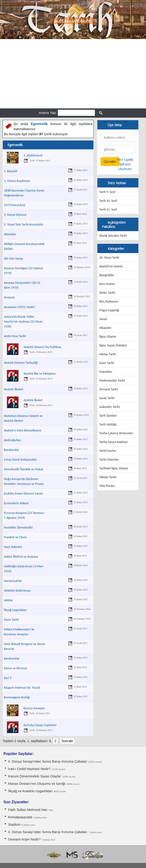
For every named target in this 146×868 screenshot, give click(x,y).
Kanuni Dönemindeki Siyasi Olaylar (34, 776)
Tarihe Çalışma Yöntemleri (116, 433)
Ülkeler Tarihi (108, 477)
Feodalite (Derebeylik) (18, 527)
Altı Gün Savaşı (13, 258)
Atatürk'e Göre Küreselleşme (23, 430)
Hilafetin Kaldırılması (17, 591)
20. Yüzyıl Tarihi (109, 258)
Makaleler (106, 372)
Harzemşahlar (13, 581)
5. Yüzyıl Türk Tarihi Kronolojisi (24, 225)
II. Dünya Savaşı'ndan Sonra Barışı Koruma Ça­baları (48, 761)
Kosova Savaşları (34, 708)
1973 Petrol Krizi (15, 205)
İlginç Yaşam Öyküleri (113, 345)
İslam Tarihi (11, 620)
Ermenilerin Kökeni (16, 503)
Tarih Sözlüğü (108, 424)
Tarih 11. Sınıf (108, 209)
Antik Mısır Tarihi (15, 336)
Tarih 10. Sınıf (108, 201)
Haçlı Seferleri (13, 547)
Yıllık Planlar (107, 486)
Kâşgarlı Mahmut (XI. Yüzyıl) (22, 688)
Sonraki (67, 741)
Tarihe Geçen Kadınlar (113, 442)
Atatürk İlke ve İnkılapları (40, 374)
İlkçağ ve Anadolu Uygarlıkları (30, 791)
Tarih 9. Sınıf (107, 192)
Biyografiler (107, 275)
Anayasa (9, 297)
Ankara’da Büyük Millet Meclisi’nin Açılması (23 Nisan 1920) (23, 322)
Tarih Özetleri (108, 416)
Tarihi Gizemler (109, 460)
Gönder (110, 162)
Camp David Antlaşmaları (20, 460)
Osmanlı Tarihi (109, 389)
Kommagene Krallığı (17, 697)
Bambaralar (12, 450)
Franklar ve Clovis (15, 537)
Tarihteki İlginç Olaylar (114, 468)
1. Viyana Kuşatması (17, 181)
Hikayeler (105, 328)
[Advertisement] (73, 74)
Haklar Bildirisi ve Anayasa (21, 557)
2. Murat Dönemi (15, 215)
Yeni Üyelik (125, 159)
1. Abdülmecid (33, 155)
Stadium (14, 825)
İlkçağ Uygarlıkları (15, 610)
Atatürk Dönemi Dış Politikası (42, 347)
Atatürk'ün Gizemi (111, 266)
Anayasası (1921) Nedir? (20, 307)
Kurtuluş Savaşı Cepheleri (40, 725)
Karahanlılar (12, 659)
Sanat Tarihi (107, 398)
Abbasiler (10, 234)
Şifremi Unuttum (125, 166)
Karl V (8, 678)
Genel (103, 319)
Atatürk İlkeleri (13, 389)
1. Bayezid (10, 171)
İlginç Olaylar (108, 337)
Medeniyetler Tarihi (112, 381)
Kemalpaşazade (20, 817)
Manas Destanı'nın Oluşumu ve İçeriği (37, 784)
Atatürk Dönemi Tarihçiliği (21, 363)
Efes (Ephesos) (109, 301)
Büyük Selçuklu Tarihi (113, 236)
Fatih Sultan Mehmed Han (28, 810)
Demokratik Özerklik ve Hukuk (24, 469)
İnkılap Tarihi (107, 354)
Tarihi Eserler (108, 451)
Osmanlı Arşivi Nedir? (24, 839)
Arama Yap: (48, 113)
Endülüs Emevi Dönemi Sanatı (23, 494)
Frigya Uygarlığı (109, 310)
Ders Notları (107, 284)
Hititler (8, 600)
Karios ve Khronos (16, 668)
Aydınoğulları (12, 440)
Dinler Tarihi (107, 293)
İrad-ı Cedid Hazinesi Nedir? (29, 769)
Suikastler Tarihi (109, 407)
